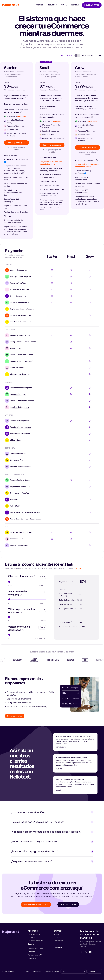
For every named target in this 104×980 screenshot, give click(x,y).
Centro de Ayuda (34, 934)
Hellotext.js (32, 958)
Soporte (31, 944)
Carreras (57, 938)
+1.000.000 (42, 603)
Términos (26, 971)
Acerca (57, 934)
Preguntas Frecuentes (36, 941)
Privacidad (37, 971)
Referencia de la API (35, 955)
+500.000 (42, 586)
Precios (58, 947)
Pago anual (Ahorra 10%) (92, 55)
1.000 (10, 586)
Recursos (31, 938)
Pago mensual (67, 55)
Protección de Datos (52, 971)
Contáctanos (58, 941)
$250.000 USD (41, 639)
